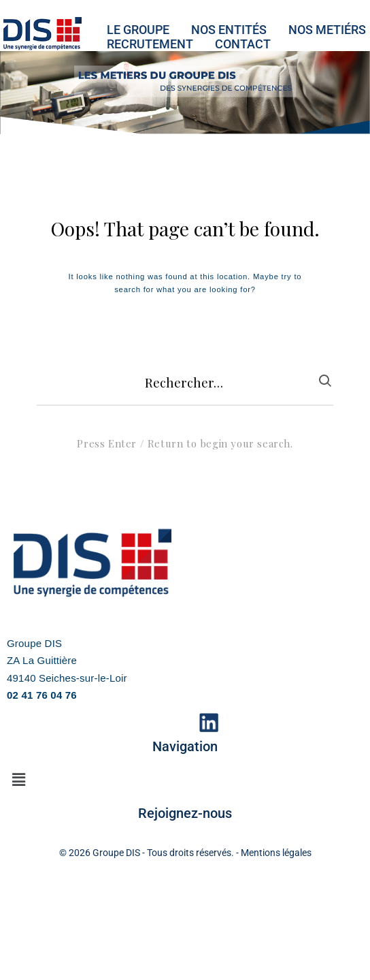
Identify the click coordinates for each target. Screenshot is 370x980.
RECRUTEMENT (150, 44)
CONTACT (243, 44)
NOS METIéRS (327, 30)
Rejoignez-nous (185, 813)
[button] (18, 780)
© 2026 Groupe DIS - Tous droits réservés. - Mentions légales (185, 853)
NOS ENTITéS (229, 30)
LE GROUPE (138, 30)
